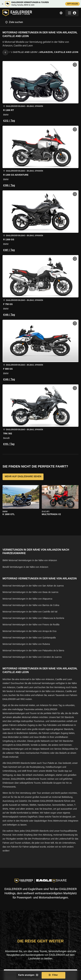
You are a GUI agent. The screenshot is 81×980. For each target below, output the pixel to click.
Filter (53, 975)
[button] (40, 92)
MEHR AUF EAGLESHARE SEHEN (23, 477)
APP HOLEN (72, 4)
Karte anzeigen (28, 975)
